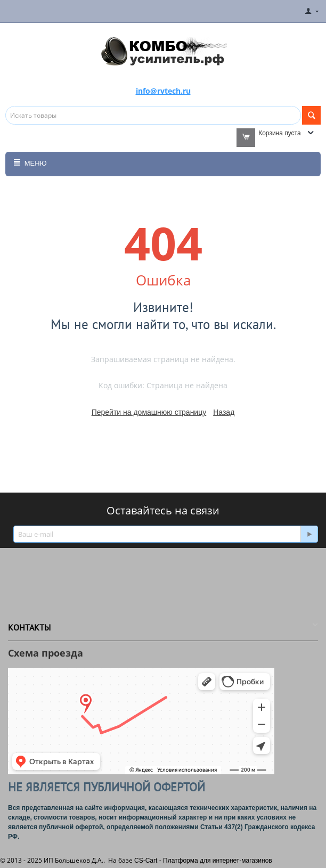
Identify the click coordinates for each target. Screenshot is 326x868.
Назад (224, 412)
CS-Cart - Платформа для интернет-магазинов (203, 861)
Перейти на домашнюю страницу (149, 412)
